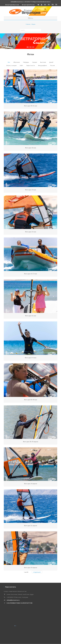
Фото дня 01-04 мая (31, 400)
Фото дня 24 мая (31, 190)
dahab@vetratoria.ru (17, 2)
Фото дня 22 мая (31, 232)
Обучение (17, 62)
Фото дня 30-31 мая (31, 106)
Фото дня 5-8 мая (31, 358)
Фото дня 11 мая (31, 316)
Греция (35, 62)
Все (9, 62)
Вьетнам (43, 62)
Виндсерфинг (43, 65)
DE (56, 5)
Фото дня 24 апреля (31, 484)
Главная (28, 24)
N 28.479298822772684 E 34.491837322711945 (20, 603)
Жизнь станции (11, 65)
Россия (52, 65)
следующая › (37, 572)
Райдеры (26, 62)
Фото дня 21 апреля (31, 526)
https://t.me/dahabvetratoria (42, 2)
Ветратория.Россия (28, 5)
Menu (31, 18)
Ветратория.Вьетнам (12, 5)
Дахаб (51, 62)
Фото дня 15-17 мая (30, 274)
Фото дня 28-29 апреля (31, 442)
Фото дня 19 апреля (31, 568)
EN (53, 5)
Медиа (33, 24)
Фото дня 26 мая (31, 148)
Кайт (21, 65)
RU (49, 5)
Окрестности (31, 65)
